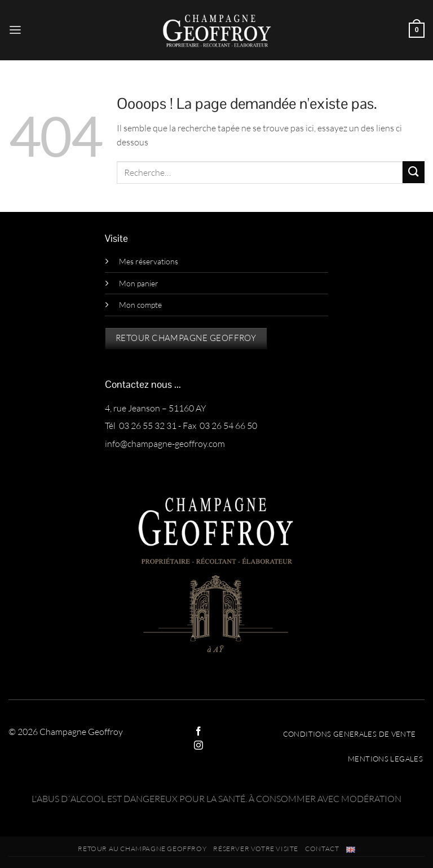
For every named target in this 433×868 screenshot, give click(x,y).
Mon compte (140, 305)
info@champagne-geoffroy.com (165, 444)
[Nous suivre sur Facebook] (198, 732)
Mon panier (139, 283)
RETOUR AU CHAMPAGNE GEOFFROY (142, 849)
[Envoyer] (414, 172)
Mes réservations (149, 261)
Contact (322, 849)
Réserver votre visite (256, 849)
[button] (15, 30)
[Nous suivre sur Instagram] (198, 746)
